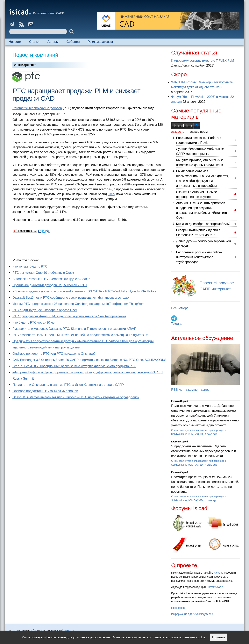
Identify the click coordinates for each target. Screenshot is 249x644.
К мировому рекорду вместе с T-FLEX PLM (203, 61)
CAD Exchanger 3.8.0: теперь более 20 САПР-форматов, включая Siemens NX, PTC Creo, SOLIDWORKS (89, 360)
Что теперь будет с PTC (30, 266)
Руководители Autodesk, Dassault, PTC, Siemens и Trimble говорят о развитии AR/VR (74, 329)
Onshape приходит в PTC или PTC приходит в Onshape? (54, 354)
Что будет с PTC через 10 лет (34, 322)
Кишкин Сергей (180, 401)
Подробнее (178, 608)
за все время (200, 132)
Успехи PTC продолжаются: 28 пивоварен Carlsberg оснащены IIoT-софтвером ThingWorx (78, 304)
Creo (111, 194)
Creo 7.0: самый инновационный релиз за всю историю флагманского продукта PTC (74, 366)
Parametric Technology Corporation (37, 108)
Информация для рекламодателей (192, 614)
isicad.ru (219, 573)
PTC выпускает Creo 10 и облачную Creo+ (43, 273)
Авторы (53, 42)
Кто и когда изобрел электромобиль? (203, 224)
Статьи (34, 42)
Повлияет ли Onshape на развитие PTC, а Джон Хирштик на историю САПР (68, 385)
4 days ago (211, 434)
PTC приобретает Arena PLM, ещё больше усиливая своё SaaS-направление (69, 316)
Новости (15, 42)
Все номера (180, 308)
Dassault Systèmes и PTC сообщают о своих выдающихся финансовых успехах (71, 298)
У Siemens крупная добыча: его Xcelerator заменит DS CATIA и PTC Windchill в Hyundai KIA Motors (84, 291)
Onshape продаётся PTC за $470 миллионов (45, 391)
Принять (219, 637)
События (73, 42)
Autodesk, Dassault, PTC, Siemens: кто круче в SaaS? (51, 279)
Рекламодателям (100, 42)
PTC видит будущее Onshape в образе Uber (45, 310)
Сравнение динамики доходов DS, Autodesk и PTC (50, 285)
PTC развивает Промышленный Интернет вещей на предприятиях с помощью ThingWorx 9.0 (81, 335)
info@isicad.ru (216, 587)
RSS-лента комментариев (190, 390)
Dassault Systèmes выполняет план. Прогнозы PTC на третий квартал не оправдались (76, 397)
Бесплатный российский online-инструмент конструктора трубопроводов (199, 257)
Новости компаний (35, 55)
